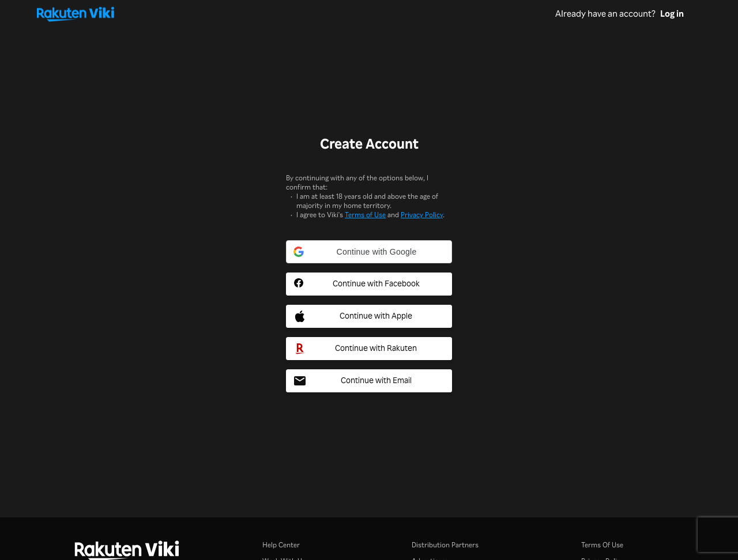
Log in (672, 14)
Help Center (281, 545)
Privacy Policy (422, 215)
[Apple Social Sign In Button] (369, 316)
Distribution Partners (445, 545)
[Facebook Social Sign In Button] (369, 284)
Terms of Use (365, 215)
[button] (369, 252)
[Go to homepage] (296, 14)
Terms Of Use (602, 545)
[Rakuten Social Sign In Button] (369, 349)
